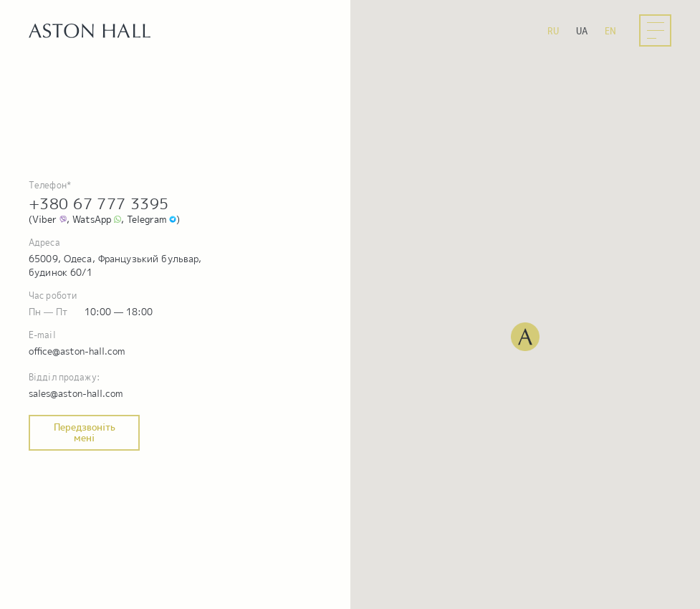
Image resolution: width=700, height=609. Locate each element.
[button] (525, 337)
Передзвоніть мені (85, 432)
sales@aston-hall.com (76, 393)
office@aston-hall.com (77, 351)
